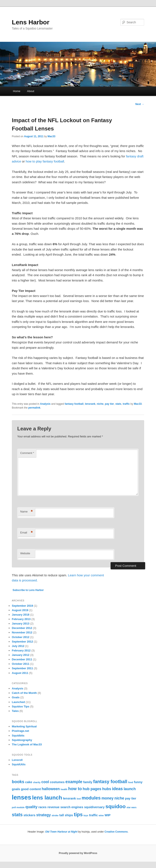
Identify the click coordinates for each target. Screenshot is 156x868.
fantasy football (74, 404)
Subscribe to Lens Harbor (28, 590)
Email (26, 533)
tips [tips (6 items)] (78, 815)
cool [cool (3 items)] (45, 782)
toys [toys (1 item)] (86, 815)
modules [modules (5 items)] (91, 798)
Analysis (45, 404)
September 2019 (22, 606)
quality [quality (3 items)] (32, 807)
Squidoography (22, 740)
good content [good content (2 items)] (31, 789)
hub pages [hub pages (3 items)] (92, 789)
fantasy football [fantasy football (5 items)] (110, 782)
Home (17, 91)
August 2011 (20, 673)
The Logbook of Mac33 (27, 744)
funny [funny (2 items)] (138, 782)
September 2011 (22, 668)
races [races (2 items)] (43, 807)
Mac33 (51, 136)
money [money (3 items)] (108, 798)
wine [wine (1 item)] (101, 815)
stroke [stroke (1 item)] (55, 815)
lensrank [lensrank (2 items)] (70, 798)
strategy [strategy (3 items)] (44, 815)
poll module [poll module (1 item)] (18, 807)
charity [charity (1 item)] (37, 782)
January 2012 (21, 655)
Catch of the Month (24, 693)
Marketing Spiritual (24, 726)
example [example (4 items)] (74, 782)
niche (100, 404)
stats (118, 404)
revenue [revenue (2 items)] (54, 807)
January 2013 (21, 624)
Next (140, 104)
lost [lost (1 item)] (79, 799)
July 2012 (18, 646)
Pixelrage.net (20, 731)
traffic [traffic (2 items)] (93, 815)
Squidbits (18, 736)
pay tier (109, 404)
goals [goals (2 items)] (16, 789)
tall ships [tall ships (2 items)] (66, 815)
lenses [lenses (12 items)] (22, 797)
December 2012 (22, 628)
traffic (126, 404)
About (31, 91)
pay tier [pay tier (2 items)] (131, 798)
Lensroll (17, 760)
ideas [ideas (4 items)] (117, 789)
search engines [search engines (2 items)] (72, 807)
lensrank (90, 404)
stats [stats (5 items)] (17, 815)
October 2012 (21, 637)
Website (25, 553)
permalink (34, 408)
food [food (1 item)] (131, 782)
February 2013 (21, 619)
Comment (27, 453)
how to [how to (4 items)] (75, 789)
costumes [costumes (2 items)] (57, 782)
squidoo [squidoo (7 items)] (116, 806)
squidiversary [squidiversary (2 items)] (94, 807)
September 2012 (22, 642)
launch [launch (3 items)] (130, 789)
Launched (18, 702)
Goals (16, 697)
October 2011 (21, 664)
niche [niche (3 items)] (119, 798)
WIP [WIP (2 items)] (108, 815)
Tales (15, 711)
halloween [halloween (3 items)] (51, 789)
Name (26, 512)
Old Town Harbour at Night (61, 832)
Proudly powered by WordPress (78, 853)
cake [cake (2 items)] (29, 782)
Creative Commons (116, 832)
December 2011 (22, 659)
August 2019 (20, 610)
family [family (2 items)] (88, 782)
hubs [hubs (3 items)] (107, 789)
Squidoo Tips (21, 706)
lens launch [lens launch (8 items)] (47, 798)
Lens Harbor (31, 22)
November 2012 (22, 632)
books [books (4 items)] (18, 782)
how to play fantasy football (45, 161)
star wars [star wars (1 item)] (131, 807)
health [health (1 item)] (64, 789)
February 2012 (21, 650)
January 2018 (21, 615)
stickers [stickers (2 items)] (30, 815)
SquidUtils (19, 764)
